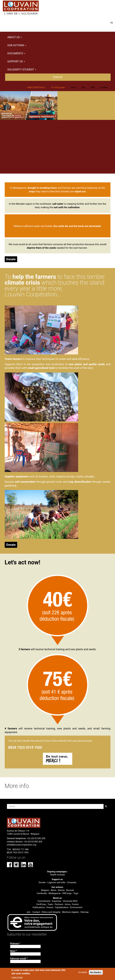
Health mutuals (58, 875)
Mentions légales (70, 912)
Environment (76, 907)
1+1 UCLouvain (58, 87)
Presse (50, 907)
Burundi (70, 890)
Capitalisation (62, 907)
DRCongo (67, 893)
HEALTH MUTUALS (36, 87)
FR (112, 23)
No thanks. (96, 972)
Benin (54, 890)
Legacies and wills (56, 882)
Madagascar (55, 893)
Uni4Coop (41, 904)
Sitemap (85, 912)
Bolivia (61, 890)
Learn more (17, 977)
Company (72, 882)
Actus (68, 904)
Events (75, 904)
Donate (58, 77)
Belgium (45, 890)
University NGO (70, 901)
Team (50, 904)
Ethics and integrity (51, 912)
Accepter (83, 972)
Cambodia (42, 893)
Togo (76, 893)
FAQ (93, 87)
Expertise (57, 901)
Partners (59, 904)
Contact (104, 87)
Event (73, 87)
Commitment (44, 901)
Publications (39, 907)
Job (83, 87)
